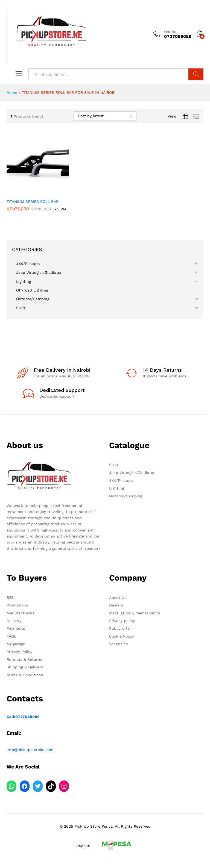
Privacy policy (122, 621)
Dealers (116, 605)
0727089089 (27, 717)
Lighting (24, 281)
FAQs (11, 636)
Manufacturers (21, 613)
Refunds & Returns (24, 659)
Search (196, 74)
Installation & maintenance (135, 613)
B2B (10, 597)
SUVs (21, 308)
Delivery (14, 621)
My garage (16, 644)
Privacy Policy (19, 652)
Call (10, 717)
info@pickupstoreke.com (30, 750)
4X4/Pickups (28, 264)
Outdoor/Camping (33, 299)
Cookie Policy (122, 636)
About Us (118, 597)
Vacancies (118, 644)
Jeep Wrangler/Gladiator (39, 272)
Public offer (120, 628)
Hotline (171, 32)
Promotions (17, 605)
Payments (16, 628)
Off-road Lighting (32, 290)
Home (12, 92)
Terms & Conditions (25, 675)
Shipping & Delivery (25, 667)
